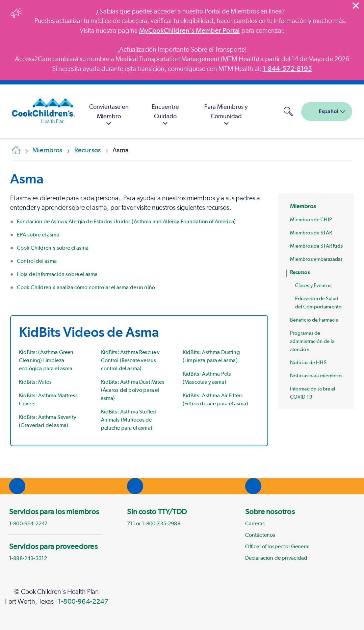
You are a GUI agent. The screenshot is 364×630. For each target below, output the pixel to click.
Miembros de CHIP (311, 220)
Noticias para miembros (316, 376)
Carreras (255, 523)
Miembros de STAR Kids (316, 246)
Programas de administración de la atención (312, 341)
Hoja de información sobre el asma (57, 274)
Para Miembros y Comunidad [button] (226, 116)
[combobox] (327, 111)
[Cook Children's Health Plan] (40, 111)
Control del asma (37, 261)
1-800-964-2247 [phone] (28, 523)
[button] (288, 111)
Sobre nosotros (270, 511)
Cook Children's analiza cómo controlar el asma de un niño (86, 287)
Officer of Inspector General (277, 546)
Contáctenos (260, 535)
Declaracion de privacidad (276, 558)
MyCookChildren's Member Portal (190, 30)
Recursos (300, 272)
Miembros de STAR (311, 233)
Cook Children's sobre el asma (53, 248)
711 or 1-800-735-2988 (153, 523)
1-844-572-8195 (288, 69)
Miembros (303, 206)
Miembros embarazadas (316, 259)
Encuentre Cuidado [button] (165, 116)
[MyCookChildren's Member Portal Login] (270, 111)
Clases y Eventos (313, 285)
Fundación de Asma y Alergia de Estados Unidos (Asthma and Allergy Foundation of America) (126, 221)
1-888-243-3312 (28, 558)
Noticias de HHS (308, 362)
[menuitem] (109, 111)
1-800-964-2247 (83, 601)
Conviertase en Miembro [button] (109, 116)
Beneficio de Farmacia (314, 320)
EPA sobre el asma (38, 235)
